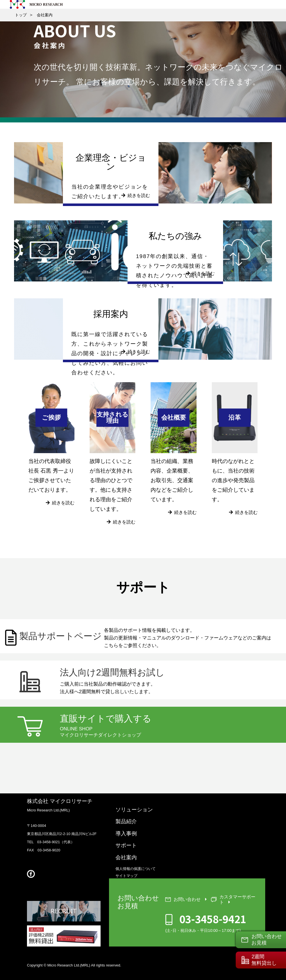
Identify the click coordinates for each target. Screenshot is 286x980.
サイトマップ (126, 876)
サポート (126, 846)
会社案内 (45, 15)
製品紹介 (126, 821)
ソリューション (134, 809)
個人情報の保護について (136, 869)
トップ (21, 15)
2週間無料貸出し (264, 960)
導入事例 (126, 834)
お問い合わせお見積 (267, 939)
